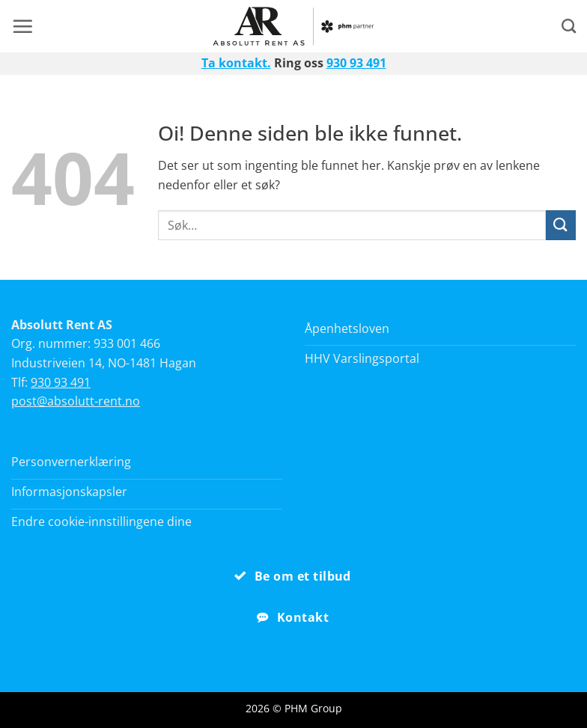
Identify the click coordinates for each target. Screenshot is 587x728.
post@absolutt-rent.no (76, 401)
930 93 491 (356, 63)
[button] (22, 26)
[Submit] (561, 225)
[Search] (569, 26)
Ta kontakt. (236, 63)
